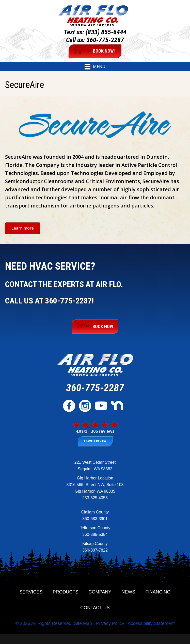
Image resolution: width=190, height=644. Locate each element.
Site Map (83, 623)
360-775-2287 (105, 40)
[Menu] (95, 67)
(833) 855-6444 (106, 32)
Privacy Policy (110, 623)
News (128, 592)
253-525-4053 (95, 498)
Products (66, 592)
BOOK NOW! (94, 51)
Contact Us (95, 608)
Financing (158, 592)
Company (100, 592)
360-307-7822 (95, 550)
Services (31, 592)
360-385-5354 (95, 534)
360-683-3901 (95, 519)
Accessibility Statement (151, 623)
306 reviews (103, 431)
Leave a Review (95, 441)
